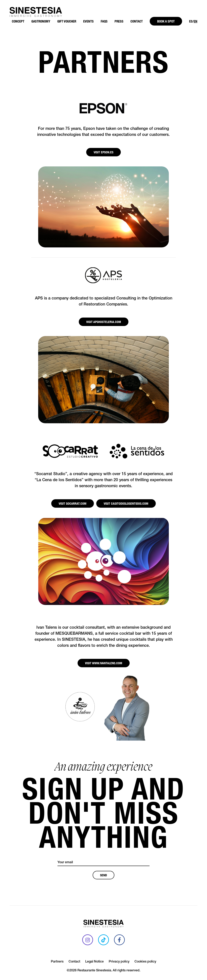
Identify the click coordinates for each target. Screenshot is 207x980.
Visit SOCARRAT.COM (73, 503)
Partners (57, 962)
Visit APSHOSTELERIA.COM (104, 322)
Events (88, 21)
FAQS (104, 21)
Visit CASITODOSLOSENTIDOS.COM (126, 503)
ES (191, 21)
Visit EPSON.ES (103, 152)
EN (196, 21)
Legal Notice (94, 962)
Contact (137, 21)
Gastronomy (41, 21)
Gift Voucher (67, 21)
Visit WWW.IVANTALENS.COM (104, 663)
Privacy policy (119, 962)
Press (119, 21)
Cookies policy (145, 962)
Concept (18, 21)
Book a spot (166, 21)
